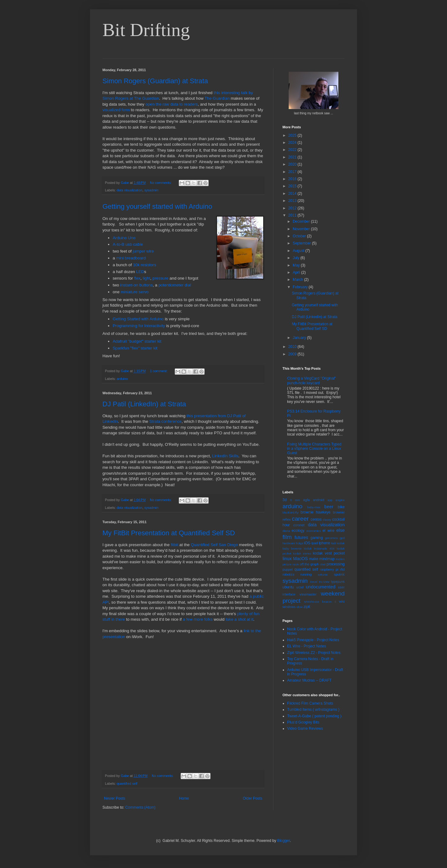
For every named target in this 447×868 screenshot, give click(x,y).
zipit (307, 607)
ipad (314, 543)
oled (323, 564)
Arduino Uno (124, 238)
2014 (293, 194)
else (341, 530)
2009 (293, 354)
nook (296, 564)
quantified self (127, 783)
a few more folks (198, 619)
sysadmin (151, 190)
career (300, 519)
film (287, 537)
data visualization (130, 190)
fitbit (174, 545)
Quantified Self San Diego (214, 545)
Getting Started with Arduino (138, 319)
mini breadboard (131, 258)
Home (184, 798)
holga (299, 543)
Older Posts (253, 798)
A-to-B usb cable (128, 244)
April (297, 272)
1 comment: (159, 371)
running (306, 574)
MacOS (300, 559)
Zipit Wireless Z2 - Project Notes (314, 653)
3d (284, 500)
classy (327, 520)
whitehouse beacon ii (320, 602)
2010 (293, 347)
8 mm (295, 500)
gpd (342, 538)
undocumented (321, 587)
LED (140, 272)
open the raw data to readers (172, 104)
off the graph (309, 564)
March (298, 280)
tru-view (324, 582)
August (299, 251)
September (302, 243)
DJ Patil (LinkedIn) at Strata (144, 404)
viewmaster (308, 594)
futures (301, 537)
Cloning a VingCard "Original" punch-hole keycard (312, 381)
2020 (293, 164)
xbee (299, 607)
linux (287, 559)
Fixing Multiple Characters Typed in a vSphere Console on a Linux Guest (314, 449)
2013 (293, 201)
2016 (293, 179)
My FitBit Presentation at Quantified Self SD (169, 533)
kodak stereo (302, 553)
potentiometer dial (175, 285)
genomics (331, 538)
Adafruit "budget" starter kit (137, 341)
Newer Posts (115, 798)
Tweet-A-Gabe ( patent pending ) (314, 716)
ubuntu (288, 587)
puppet (288, 569)
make (314, 559)
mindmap (327, 559)
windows (289, 607)
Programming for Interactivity (139, 326)
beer (329, 507)
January (300, 338)
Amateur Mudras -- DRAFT (309, 680)
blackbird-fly (290, 512)
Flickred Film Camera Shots (310, 703)
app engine (336, 500)
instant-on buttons (136, 285)
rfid (342, 569)
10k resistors (144, 265)
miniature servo (135, 292)
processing (336, 564)
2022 (293, 150)
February (301, 287)
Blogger (284, 841)
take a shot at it (239, 619)
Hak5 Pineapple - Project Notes (313, 640)
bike (341, 507)
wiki (342, 601)
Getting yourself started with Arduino (157, 206)
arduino (122, 379)
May (297, 265)
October (300, 236)
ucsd (300, 587)
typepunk (338, 582)
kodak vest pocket (329, 553)
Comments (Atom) (140, 807)
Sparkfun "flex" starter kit (135, 348)
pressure (160, 278)
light (147, 278)
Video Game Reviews (305, 729)
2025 (293, 135)
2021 (293, 157)
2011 (293, 215)
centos (316, 519)
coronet (299, 525)
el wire (328, 531)
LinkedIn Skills (225, 456)
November (302, 229)
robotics (288, 574)
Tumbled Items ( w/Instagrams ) (313, 710)
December (302, 222)
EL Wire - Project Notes (307, 646)
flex (137, 278)
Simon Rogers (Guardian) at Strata (155, 81)
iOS (307, 543)
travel (314, 582)
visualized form (116, 110)
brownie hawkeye (316, 512)
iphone (324, 543)
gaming (316, 538)
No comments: (161, 183)
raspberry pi (329, 569)
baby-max (314, 507)
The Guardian (217, 98)
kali (333, 543)
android (318, 500)
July (297, 258)
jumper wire (143, 251)
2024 (293, 143)
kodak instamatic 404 (319, 548)
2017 (293, 172)
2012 (293, 208)
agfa (306, 500)
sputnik (339, 574)
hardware (289, 543)
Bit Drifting (146, 30)
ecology (298, 531)
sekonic (323, 575)
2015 (293, 186)
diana (286, 531)
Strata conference (165, 421)
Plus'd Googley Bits (303, 722)
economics (314, 531)
